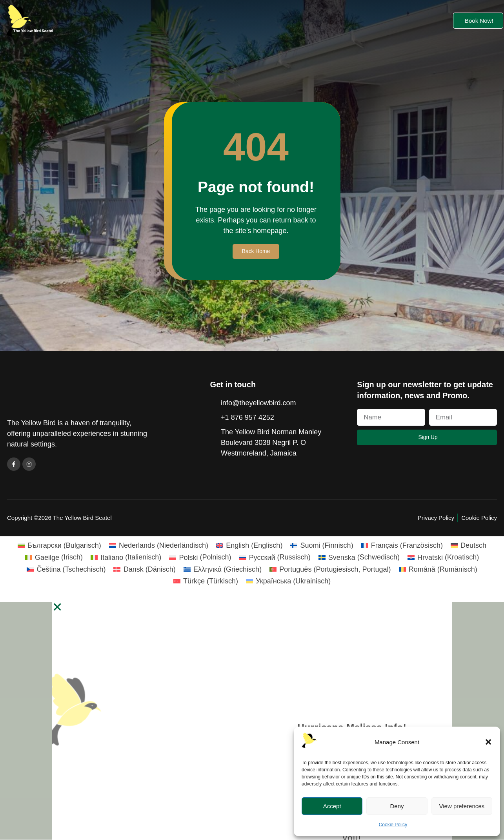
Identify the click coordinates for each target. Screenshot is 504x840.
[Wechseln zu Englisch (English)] (249, 546)
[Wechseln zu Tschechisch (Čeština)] (66, 570)
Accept (332, 806)
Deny (397, 806)
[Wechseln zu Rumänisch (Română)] (438, 570)
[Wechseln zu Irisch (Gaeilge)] (54, 558)
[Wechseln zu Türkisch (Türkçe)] (206, 581)
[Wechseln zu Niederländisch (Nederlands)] (159, 546)
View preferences (462, 806)
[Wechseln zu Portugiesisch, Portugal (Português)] (330, 570)
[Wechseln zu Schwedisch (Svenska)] (359, 558)
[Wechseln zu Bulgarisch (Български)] (59, 546)
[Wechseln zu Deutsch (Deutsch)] (469, 546)
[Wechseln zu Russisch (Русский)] (275, 558)
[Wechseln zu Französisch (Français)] (402, 546)
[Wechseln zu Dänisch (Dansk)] (144, 570)
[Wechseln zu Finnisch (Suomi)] (322, 546)
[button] (488, 742)
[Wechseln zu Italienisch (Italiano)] (126, 558)
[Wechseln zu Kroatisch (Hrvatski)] (443, 558)
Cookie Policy (393, 825)
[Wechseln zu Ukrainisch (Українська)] (288, 581)
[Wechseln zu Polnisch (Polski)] (200, 558)
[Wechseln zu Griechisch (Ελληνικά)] (223, 570)
